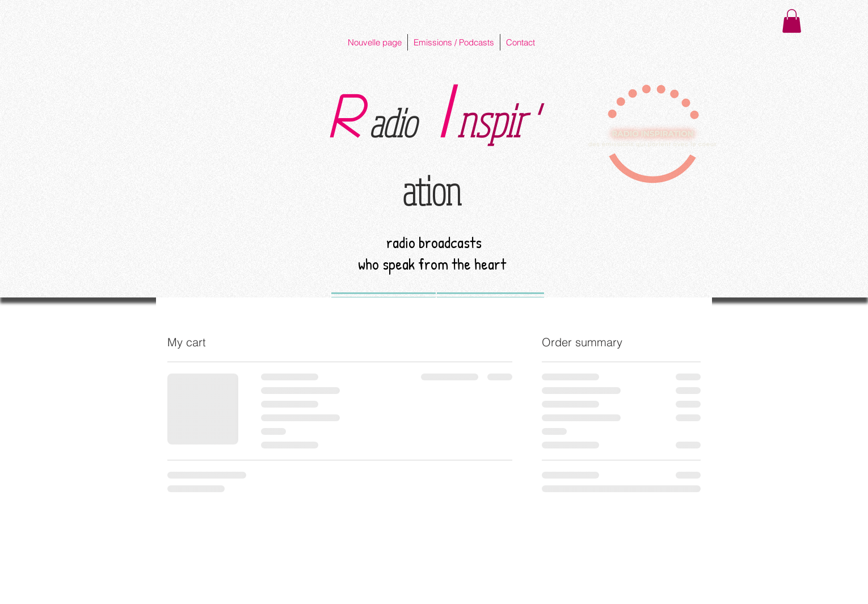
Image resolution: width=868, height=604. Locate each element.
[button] (792, 21)
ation (432, 190)
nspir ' (496, 120)
